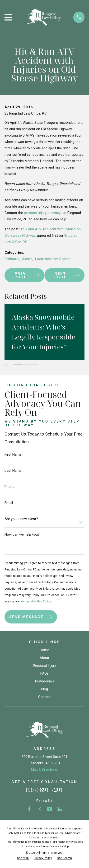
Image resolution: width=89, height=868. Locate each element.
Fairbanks (12, 259)
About (44, 658)
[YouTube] (49, 809)
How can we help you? (22, 535)
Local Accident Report (52, 259)
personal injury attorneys (43, 213)
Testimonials (44, 681)
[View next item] (45, 365)
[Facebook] (29, 809)
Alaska (27, 259)
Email (9, 503)
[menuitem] (23, 858)
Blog (44, 689)
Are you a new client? (21, 519)
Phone (9, 487)
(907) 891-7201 (44, 790)
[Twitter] (40, 809)
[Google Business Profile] (60, 809)
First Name (13, 455)
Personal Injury (44, 666)
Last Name (13, 471)
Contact (44, 697)
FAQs (44, 673)
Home (44, 650)
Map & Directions (44, 770)
